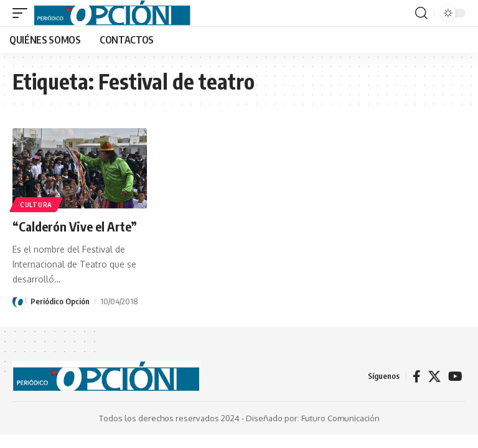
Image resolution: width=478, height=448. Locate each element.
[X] (434, 376)
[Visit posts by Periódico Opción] (19, 301)
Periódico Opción (60, 301)
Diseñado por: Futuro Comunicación (313, 418)
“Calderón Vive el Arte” (75, 226)
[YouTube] (455, 376)
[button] (23, 13)
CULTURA (36, 205)
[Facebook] (417, 376)
